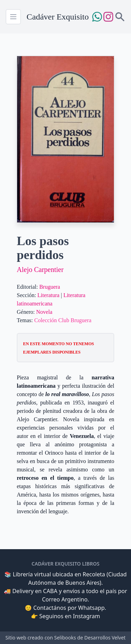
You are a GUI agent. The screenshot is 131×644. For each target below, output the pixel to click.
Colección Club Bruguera (63, 320)
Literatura (48, 295)
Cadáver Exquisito (58, 17)
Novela (44, 312)
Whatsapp (92, 608)
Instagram (87, 616)
